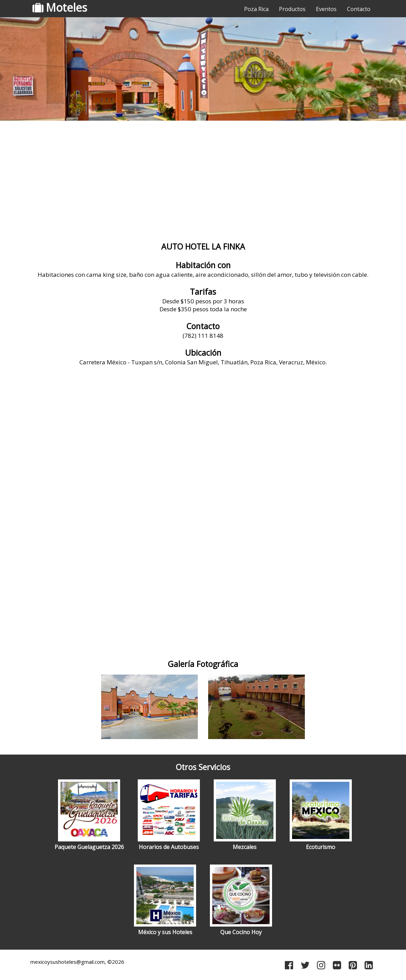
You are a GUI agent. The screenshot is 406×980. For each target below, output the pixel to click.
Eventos (326, 9)
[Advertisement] (203, 178)
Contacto (359, 9)
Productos (292, 9)
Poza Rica (256, 9)
